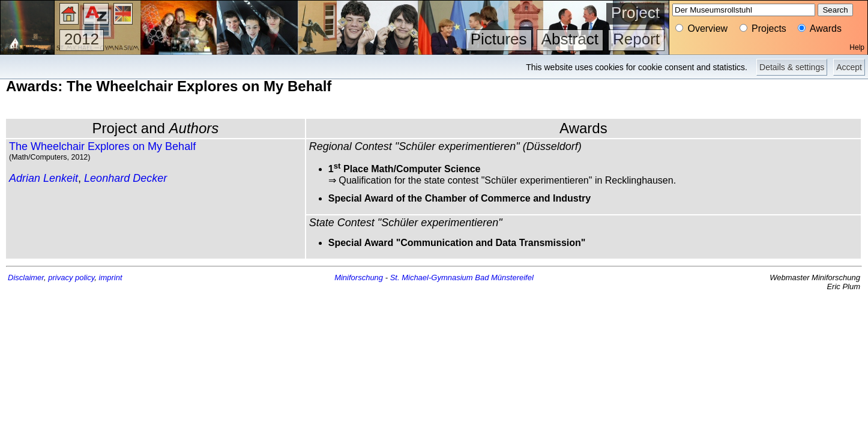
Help (857, 47)
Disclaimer (26, 277)
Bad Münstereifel (504, 277)
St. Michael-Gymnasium (432, 277)
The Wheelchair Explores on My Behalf (102, 146)
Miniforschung (359, 277)
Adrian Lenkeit (44, 178)
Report (636, 39)
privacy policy (71, 277)
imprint (111, 277)
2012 (82, 39)
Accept (849, 67)
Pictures (499, 39)
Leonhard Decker (125, 178)
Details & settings (792, 67)
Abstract (570, 39)
